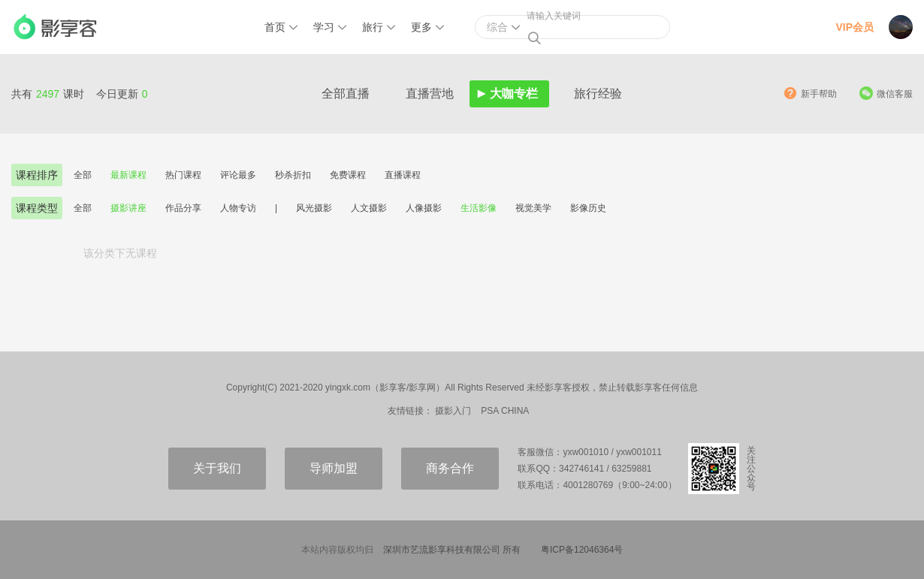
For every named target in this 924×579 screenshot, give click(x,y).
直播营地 (430, 93)
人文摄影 (369, 208)
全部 (83, 175)
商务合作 (450, 468)
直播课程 (403, 175)
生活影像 (479, 208)
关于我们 (217, 468)
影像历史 (588, 208)
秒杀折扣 (293, 175)
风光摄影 (314, 208)
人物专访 (238, 208)
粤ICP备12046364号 (582, 550)
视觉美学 (533, 208)
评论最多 (238, 175)
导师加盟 (334, 468)
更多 (421, 27)
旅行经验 (598, 93)
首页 (275, 27)
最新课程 (128, 175)
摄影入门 (453, 411)
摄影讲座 (128, 208)
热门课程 (183, 175)
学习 (324, 27)
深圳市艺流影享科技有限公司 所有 (452, 550)
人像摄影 (424, 208)
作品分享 (183, 208)
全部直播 (346, 93)
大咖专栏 (514, 93)
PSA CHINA (505, 411)
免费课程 (348, 175)
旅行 (373, 27)
